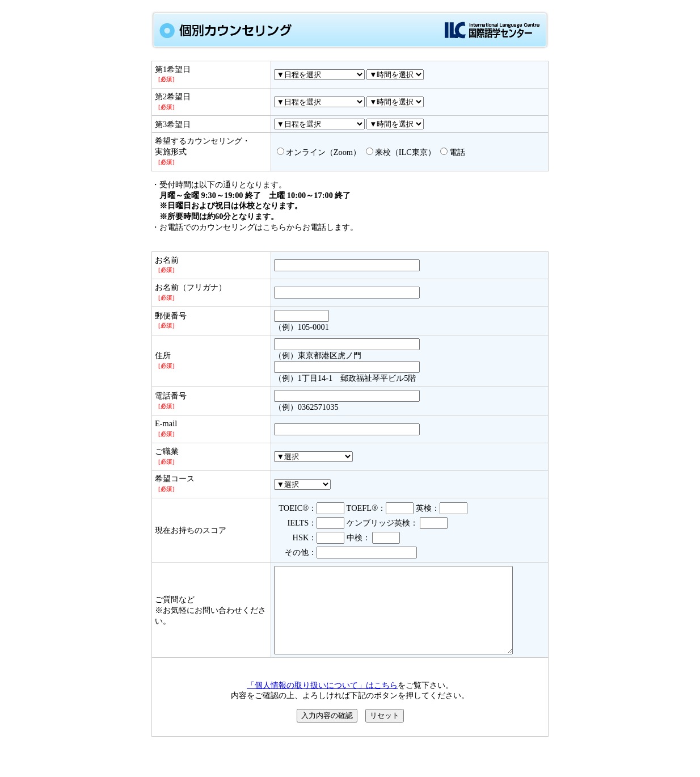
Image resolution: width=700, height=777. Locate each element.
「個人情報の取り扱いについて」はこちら (322, 702)
